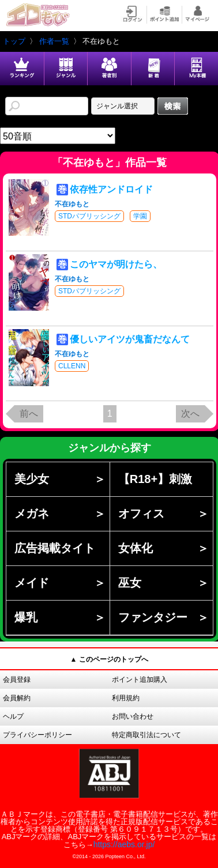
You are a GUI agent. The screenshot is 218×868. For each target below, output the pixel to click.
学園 (140, 216)
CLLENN (72, 366)
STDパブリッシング (89, 216)
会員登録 (17, 680)
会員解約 (17, 698)
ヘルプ (13, 716)
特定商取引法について (146, 735)
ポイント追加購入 (140, 680)
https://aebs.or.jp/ (124, 844)
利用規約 (126, 698)
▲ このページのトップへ (109, 659)
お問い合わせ (133, 716)
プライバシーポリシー (37, 735)
